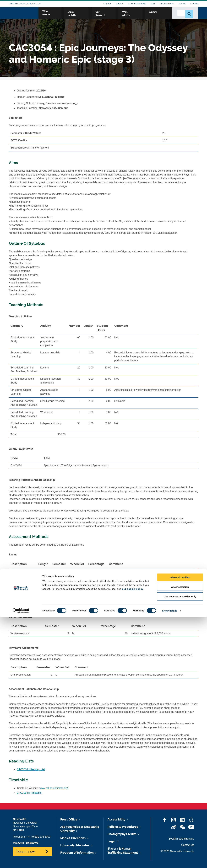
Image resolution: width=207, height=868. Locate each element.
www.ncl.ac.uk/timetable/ (54, 788)
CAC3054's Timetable (29, 793)
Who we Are (79, 16)
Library (120, 4)
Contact (194, 4)
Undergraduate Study (25, 4)
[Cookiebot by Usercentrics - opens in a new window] (21, 862)
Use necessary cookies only (180, 847)
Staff (153, 4)
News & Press (167, 4)
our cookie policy (133, 840)
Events (182, 4)
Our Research (123, 16)
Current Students (137, 4)
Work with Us (145, 16)
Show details (170, 862)
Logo (24, 15)
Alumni (163, 16)
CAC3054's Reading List (31, 769)
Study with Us (100, 16)
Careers (107, 4)
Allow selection (180, 838)
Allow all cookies (180, 828)
